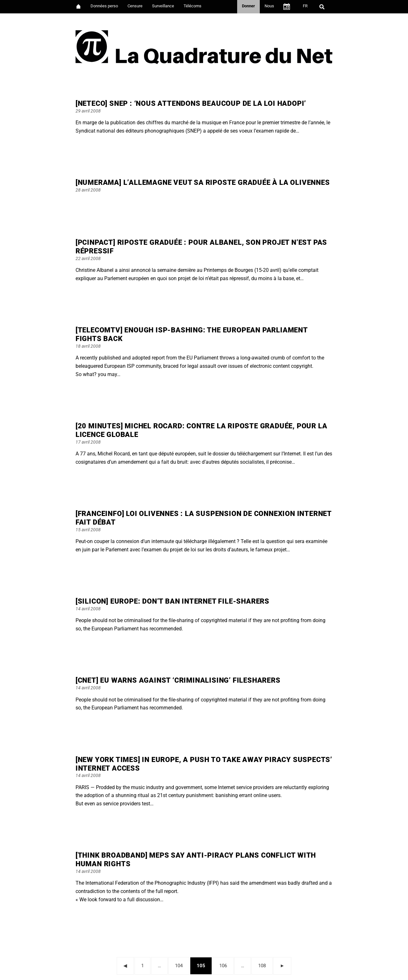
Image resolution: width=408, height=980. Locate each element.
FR (305, 6)
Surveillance (163, 6)
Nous (269, 6)
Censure (135, 6)
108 (264, 965)
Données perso (104, 6)
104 (181, 965)
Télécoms (193, 6)
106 (225, 965)
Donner (248, 6)
